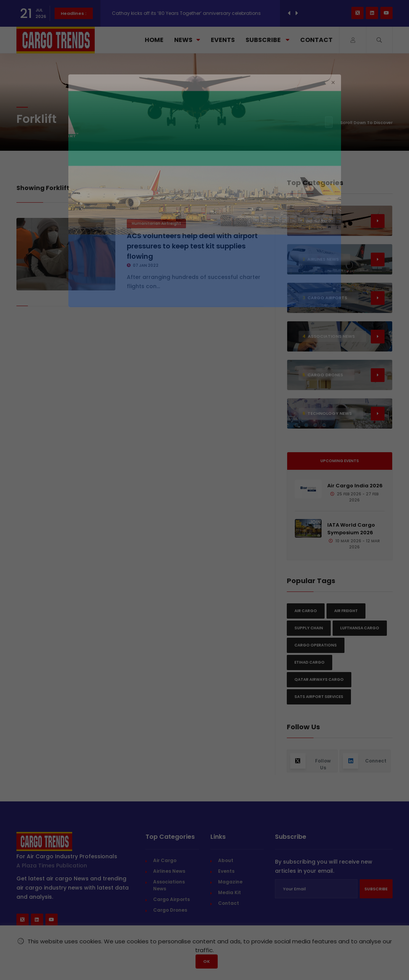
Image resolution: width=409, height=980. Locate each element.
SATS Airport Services (319, 697)
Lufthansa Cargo (360, 628)
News (187, 40)
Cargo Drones (170, 910)
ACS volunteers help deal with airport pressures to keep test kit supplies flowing (192, 246)
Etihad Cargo (310, 662)
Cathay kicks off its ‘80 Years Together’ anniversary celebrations (186, 13)
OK (207, 961)
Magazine (230, 882)
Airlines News (169, 871)
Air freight (346, 611)
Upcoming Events (340, 461)
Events (223, 40)
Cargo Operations (316, 645)
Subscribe (268, 40)
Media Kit (230, 892)
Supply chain (309, 628)
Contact (316, 40)
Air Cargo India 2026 (355, 486)
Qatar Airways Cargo (319, 679)
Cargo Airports (171, 899)
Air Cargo (306, 611)
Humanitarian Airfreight (156, 223)
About (226, 860)
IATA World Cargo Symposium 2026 (351, 529)
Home (154, 40)
